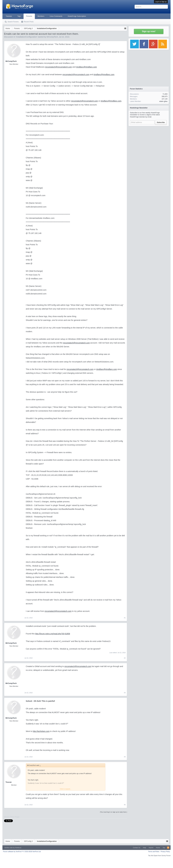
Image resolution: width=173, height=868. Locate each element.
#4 (125, 757)
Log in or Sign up (161, 2)
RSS (168, 848)
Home (158, 848)
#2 (125, 658)
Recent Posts (29, 22)
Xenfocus (18, 848)
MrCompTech (52, 37)
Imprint (151, 848)
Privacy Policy (165, 852)
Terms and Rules (154, 852)
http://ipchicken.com (41, 731)
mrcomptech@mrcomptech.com (58, 67)
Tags (19, 16)
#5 (125, 805)
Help (145, 848)
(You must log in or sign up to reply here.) (113, 812)
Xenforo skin (9, 848)
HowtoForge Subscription (77, 16)
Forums (29, 16)
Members (41, 16)
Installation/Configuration (26, 37)
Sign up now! (149, 31)
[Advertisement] (149, 144)
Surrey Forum (166, 855)
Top (164, 848)
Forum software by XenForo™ (22, 852)
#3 (125, 693)
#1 (125, 618)
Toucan (9, 782)
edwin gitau (163, 101)
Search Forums (13, 22)
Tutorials (9, 16)
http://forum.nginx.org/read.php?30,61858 (53, 634)
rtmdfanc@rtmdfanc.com (86, 67)
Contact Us (137, 848)
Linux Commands (56, 16)
